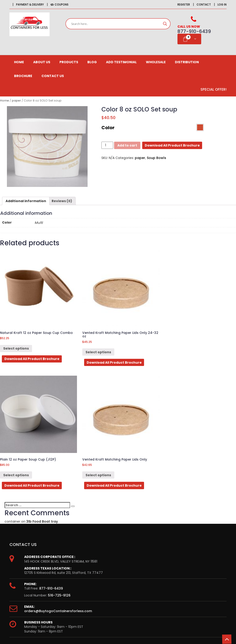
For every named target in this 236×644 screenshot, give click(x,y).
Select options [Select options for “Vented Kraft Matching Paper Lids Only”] (199, 327)
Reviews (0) (62, 201)
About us (42, 62)
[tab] (26, 201)
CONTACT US (53, 76)
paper (16, 100)
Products (69, 62)
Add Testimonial (121, 62)
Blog (92, 62)
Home (19, 62)
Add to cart (127, 145)
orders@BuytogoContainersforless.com (58, 466)
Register (184, 4)
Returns (132, 536)
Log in (222, 4)
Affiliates (25, 528)
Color (108, 128)
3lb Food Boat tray (42, 377)
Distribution (187, 62)
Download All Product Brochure (172, 145)
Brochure (23, 76)
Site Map (133, 544)
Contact (204, 4)
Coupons (59, 4)
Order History (28, 520)
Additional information (26, 201)
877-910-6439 (51, 444)
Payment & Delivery (30, 4)
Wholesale (156, 62)
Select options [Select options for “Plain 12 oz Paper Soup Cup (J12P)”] (138, 327)
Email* (47, 594)
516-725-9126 (59, 450)
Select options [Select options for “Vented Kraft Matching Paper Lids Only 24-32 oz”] (77, 327)
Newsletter (26, 536)
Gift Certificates (31, 544)
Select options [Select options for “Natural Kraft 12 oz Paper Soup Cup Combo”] (16, 327)
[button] (200, 127)
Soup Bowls (156, 158)
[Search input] (116, 24)
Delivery (132, 528)
